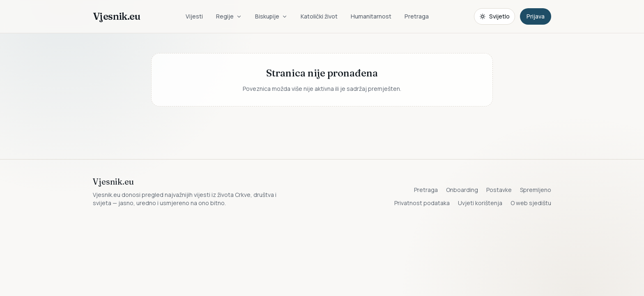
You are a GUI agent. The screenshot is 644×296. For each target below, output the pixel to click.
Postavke (499, 190)
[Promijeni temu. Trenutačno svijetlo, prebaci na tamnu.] (494, 16)
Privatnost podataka (422, 203)
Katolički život (319, 16)
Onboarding (462, 190)
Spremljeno (536, 190)
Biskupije (271, 16)
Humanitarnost (371, 16)
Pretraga (417, 16)
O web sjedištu (531, 203)
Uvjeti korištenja (480, 203)
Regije (229, 16)
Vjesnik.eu (116, 16)
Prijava (536, 16)
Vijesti (194, 16)
